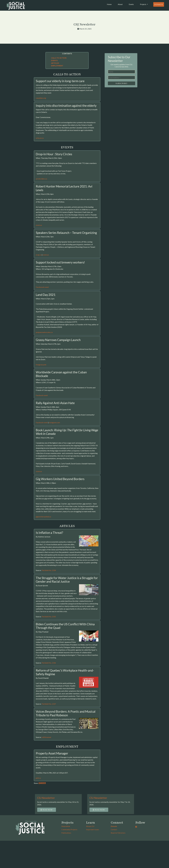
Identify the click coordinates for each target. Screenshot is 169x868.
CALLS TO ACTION (59, 58)
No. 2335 (49, 617)
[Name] (122, 72)
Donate (159, 4)
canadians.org (41, 98)
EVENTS (54, 60)
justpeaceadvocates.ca (44, 332)
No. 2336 (49, 663)
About (120, 4)
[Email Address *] (122, 78)
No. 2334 (49, 570)
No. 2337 (49, 704)
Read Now (47, 810)
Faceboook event (42, 287)
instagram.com (54, 422)
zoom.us (39, 225)
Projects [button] (143, 4)
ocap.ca (39, 255)
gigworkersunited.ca (43, 517)
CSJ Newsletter (46, 798)
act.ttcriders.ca (41, 179)
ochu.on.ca (40, 138)
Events (131, 4)
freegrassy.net (41, 365)
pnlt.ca (38, 778)
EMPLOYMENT (57, 66)
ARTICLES (55, 63)
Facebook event (42, 395)
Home (110, 4)
